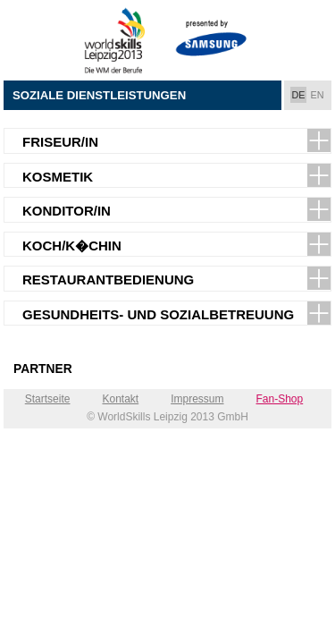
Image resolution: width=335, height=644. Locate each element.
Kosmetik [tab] (58, 177)
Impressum (197, 399)
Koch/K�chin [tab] (72, 246)
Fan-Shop (280, 399)
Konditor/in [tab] (67, 211)
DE (299, 95)
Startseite (48, 399)
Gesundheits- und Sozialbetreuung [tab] (158, 314)
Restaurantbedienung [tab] (108, 280)
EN (318, 95)
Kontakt (120, 399)
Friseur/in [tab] (60, 142)
